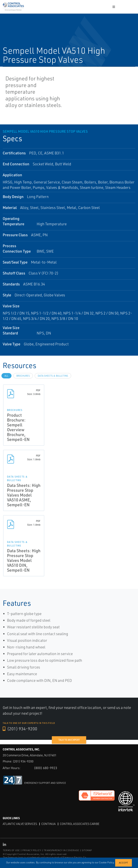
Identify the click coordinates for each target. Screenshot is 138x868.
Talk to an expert (69, 740)
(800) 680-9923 (46, 768)
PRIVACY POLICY (32, 850)
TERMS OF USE (11, 850)
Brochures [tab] (23, 376)
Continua (48, 824)
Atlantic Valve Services (20, 824)
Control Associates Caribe (80, 824)
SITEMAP (87, 850)
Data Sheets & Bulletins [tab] (53, 376)
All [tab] (6, 376)
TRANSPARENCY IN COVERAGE (61, 850)
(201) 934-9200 (20, 729)
